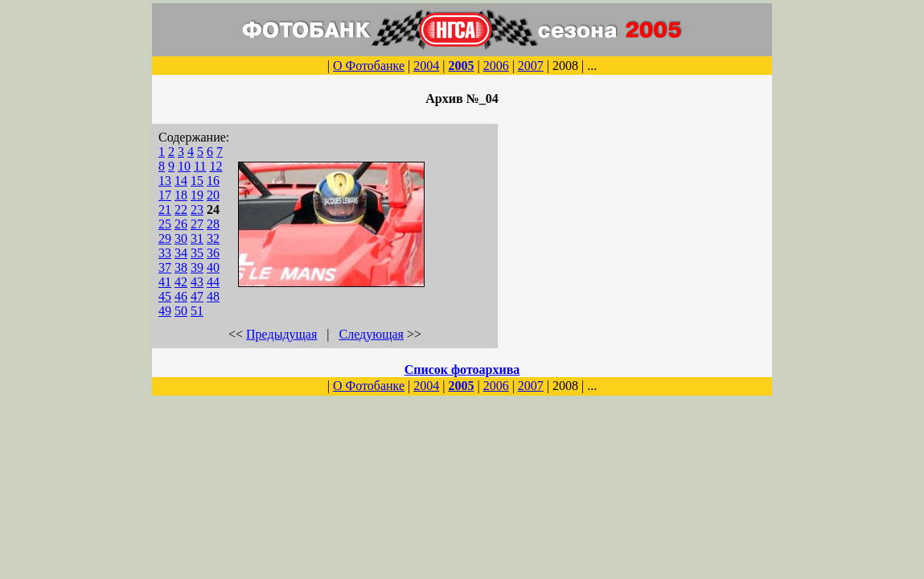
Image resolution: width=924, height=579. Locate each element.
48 (213, 296)
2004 (426, 66)
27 (197, 224)
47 (197, 296)
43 (197, 282)
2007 (531, 66)
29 (165, 238)
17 (165, 195)
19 (197, 195)
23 (197, 209)
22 (181, 209)
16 (213, 181)
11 (200, 166)
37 (165, 267)
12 (216, 166)
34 (181, 253)
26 (181, 224)
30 (181, 238)
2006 (496, 66)
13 (165, 181)
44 (213, 282)
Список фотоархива (462, 370)
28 (213, 224)
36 (213, 253)
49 (165, 311)
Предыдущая (281, 334)
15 (197, 181)
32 (213, 238)
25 (165, 224)
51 (197, 311)
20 (213, 195)
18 (181, 195)
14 (181, 181)
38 (181, 267)
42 (181, 282)
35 (197, 253)
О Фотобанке (369, 66)
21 (165, 209)
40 (213, 267)
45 (165, 296)
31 (197, 238)
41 (165, 282)
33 (165, 253)
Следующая (372, 334)
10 (184, 166)
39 (197, 267)
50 (181, 311)
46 (181, 296)
